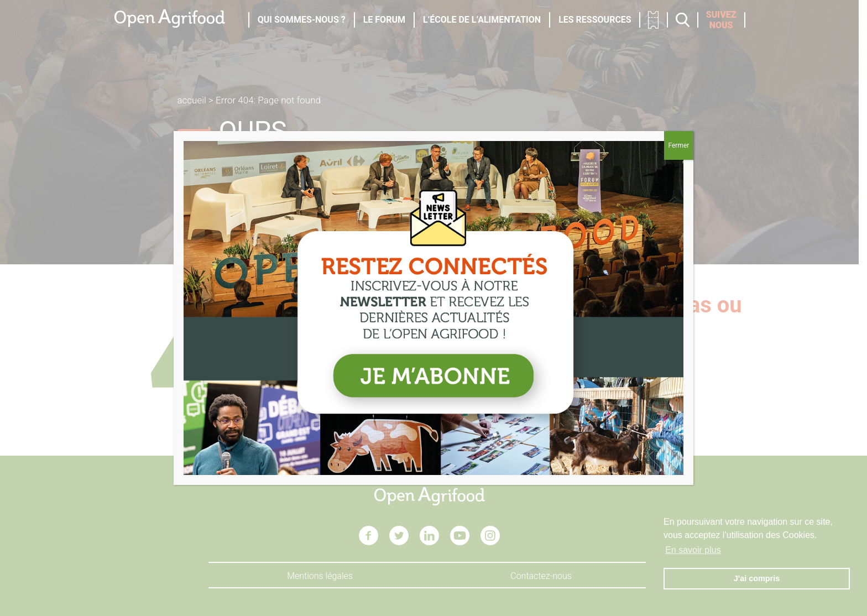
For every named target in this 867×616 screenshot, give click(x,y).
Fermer (678, 145)
